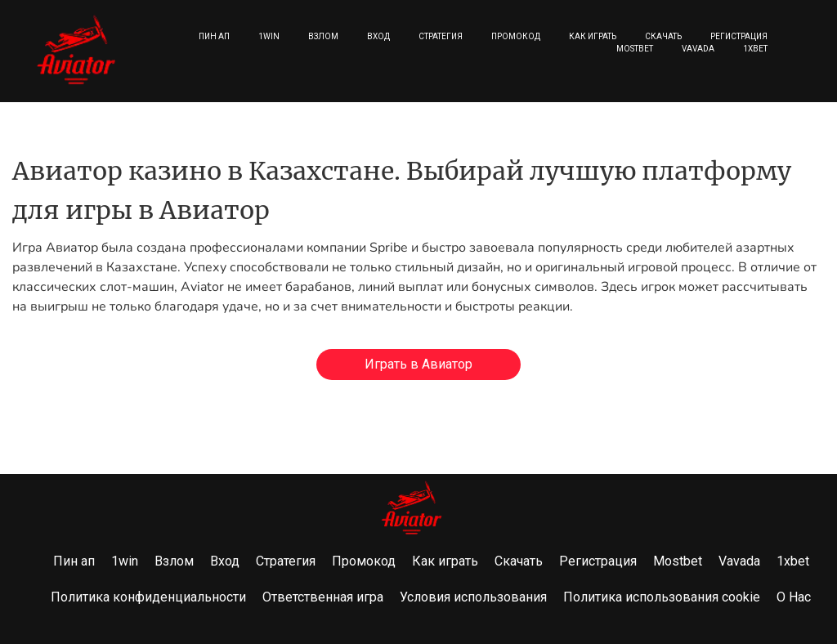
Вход (378, 36)
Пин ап (214, 36)
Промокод (516, 36)
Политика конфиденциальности (148, 597)
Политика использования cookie (662, 597)
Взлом (323, 36)
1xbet (755, 49)
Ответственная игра (323, 597)
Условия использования (473, 597)
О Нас (794, 597)
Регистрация (739, 36)
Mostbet (635, 49)
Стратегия (441, 36)
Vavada (698, 49)
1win (269, 36)
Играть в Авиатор (418, 364)
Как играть (593, 36)
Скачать (663, 36)
